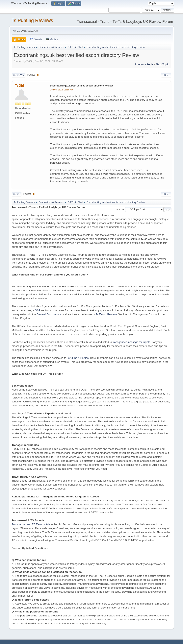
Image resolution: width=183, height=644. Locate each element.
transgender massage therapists (131, 342)
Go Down (18, 75)
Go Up (16, 194)
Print (166, 75)
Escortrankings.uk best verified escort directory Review (81, 86)
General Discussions (49, 314)
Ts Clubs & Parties (78, 358)
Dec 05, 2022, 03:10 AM (62, 90)
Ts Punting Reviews (32, 20)
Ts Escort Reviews (106, 314)
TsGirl (20, 86)
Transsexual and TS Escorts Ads (31, 524)
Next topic (163, 64)
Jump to (120, 209)
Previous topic (144, 64)
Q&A (37, 310)
